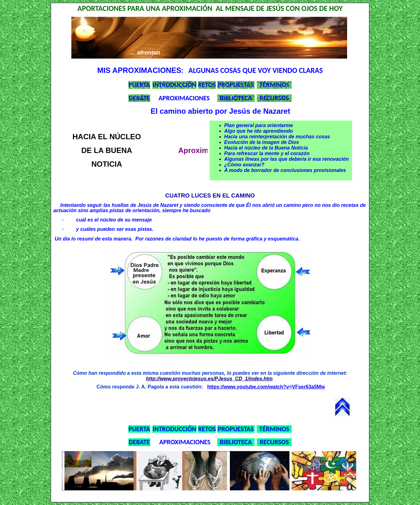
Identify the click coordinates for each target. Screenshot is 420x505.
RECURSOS (274, 98)
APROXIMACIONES (184, 98)
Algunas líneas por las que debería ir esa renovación (287, 159)
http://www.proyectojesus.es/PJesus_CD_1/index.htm (209, 379)
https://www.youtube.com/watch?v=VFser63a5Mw (266, 387)
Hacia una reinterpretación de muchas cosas (277, 137)
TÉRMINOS (274, 85)
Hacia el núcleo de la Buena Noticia (266, 148)
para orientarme (274, 125)
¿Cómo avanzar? (244, 165)
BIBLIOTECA (236, 98)
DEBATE (139, 98)
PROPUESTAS (236, 85)
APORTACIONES (101, 8)
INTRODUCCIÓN (175, 85)
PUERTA (139, 85)
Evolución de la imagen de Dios (262, 142)
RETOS (207, 85)
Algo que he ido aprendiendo (259, 131)
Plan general (240, 125)
